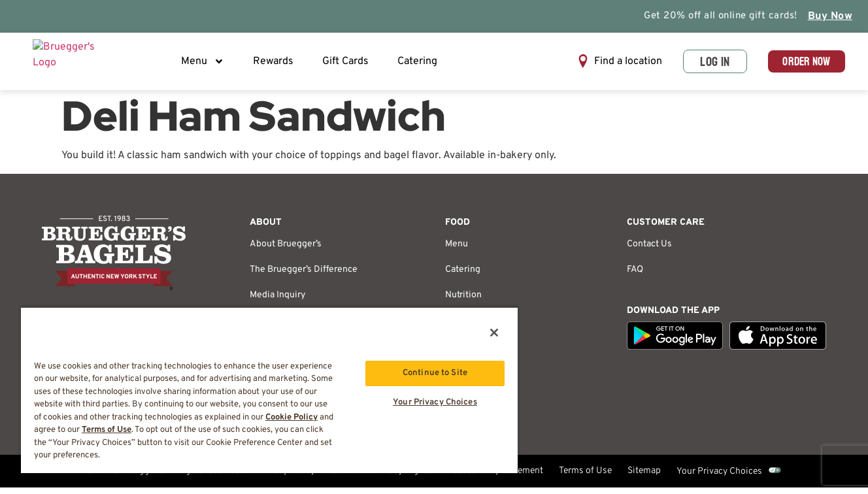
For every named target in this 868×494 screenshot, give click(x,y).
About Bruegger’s (286, 251)
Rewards (276, 65)
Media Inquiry (277, 302)
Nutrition (463, 302)
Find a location (612, 65)
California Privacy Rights (381, 478)
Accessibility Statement (495, 478)
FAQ (635, 276)
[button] (604, 65)
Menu (206, 65)
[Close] (494, 333)
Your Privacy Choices (719, 478)
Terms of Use (585, 478)
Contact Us (649, 251)
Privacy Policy (286, 478)
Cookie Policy (292, 418)
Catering (421, 65)
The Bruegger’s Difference (304, 276)
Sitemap (644, 478)
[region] (269, 390)
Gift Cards (349, 65)
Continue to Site (435, 373)
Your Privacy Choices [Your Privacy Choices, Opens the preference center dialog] (435, 404)
